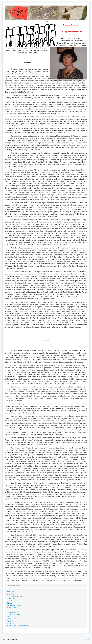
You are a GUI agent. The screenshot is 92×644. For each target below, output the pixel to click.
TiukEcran (10, 621)
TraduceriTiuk (11, 619)
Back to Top (85, 639)
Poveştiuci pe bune (13, 612)
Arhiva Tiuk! (11, 623)
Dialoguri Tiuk (11, 608)
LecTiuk (9, 601)
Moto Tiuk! (10, 592)
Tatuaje (9, 603)
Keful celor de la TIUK (14, 596)
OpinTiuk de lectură (14, 605)
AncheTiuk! (11, 598)
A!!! (8, 610)
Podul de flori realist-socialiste (17, 626)
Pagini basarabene (13, 614)
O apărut (10, 617)
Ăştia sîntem (11, 594)
